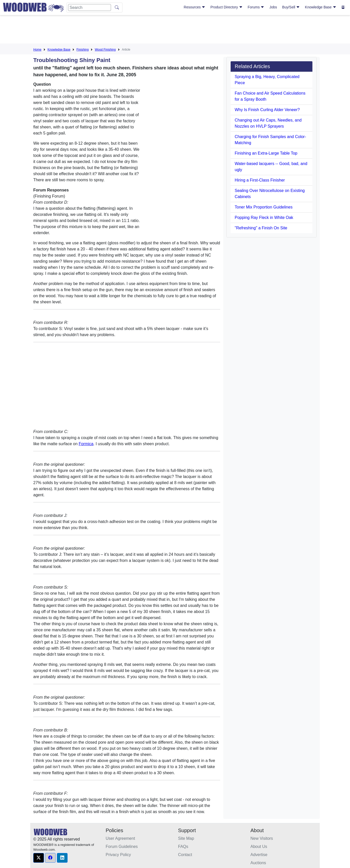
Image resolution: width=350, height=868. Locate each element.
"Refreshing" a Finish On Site (261, 228)
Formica (86, 444)
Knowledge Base (321, 7)
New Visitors (262, 838)
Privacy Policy (118, 855)
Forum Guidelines (122, 847)
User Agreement (120, 838)
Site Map (186, 838)
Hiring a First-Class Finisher (260, 180)
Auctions (258, 863)
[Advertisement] (175, 30)
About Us (259, 847)
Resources (194, 7)
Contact (185, 855)
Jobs (273, 7)
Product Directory (227, 7)
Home (37, 50)
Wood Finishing (105, 50)
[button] (39, 858)
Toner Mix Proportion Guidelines (264, 207)
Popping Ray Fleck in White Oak (264, 218)
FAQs (183, 847)
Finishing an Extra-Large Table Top (266, 153)
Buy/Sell (291, 7)
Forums (256, 7)
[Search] (90, 8)
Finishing (83, 50)
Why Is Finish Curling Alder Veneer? (267, 110)
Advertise (259, 855)
